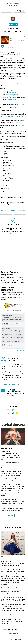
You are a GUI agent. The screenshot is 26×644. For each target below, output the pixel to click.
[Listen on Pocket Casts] (22, 410)
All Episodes (12, 211)
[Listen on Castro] (13, 413)
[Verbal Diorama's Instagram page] (23, 11)
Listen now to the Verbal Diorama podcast (13, 310)
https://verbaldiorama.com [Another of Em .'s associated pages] (10, 629)
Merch (14, 107)
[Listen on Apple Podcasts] (8, 410)
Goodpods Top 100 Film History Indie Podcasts (13, 309)
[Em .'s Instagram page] (9, 626)
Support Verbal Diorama (11, 384)
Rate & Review (20, 105)
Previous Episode (21, 211)
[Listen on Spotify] (13, 410)
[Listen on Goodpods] (17, 413)
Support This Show (8, 516)
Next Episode (4, 211)
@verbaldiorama (12, 91)
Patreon (7, 107)
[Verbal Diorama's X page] (20, 11)
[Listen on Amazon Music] (17, 410)
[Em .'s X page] (6, 626)
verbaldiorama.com (13, 99)
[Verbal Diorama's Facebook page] (17, 11)
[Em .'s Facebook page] (3, 626)
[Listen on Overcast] (8, 413)
